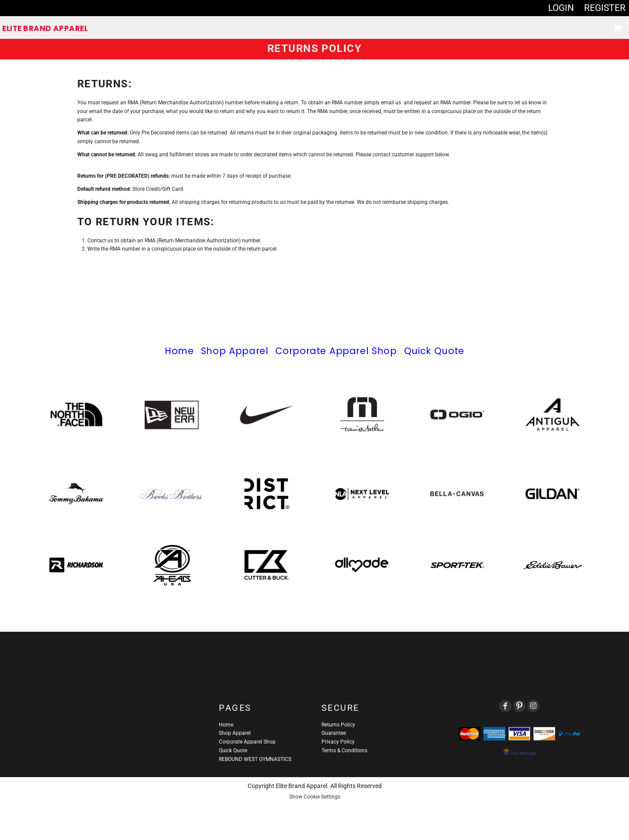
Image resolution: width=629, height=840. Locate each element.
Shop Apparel (235, 351)
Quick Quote (434, 351)
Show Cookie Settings (315, 797)
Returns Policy (338, 725)
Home (179, 351)
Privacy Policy (338, 742)
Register (605, 8)
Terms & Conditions (344, 750)
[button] (617, 28)
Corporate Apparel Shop (336, 351)
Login (561, 8)
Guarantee (334, 733)
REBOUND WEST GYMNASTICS (255, 759)
